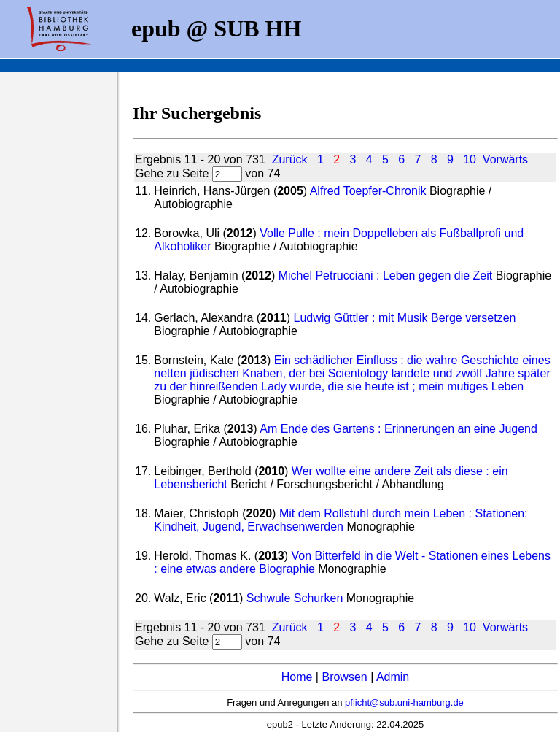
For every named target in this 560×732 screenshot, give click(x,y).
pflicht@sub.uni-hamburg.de (404, 702)
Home (297, 677)
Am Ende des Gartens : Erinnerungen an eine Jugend (398, 429)
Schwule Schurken (295, 598)
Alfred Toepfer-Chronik (368, 191)
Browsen (344, 677)
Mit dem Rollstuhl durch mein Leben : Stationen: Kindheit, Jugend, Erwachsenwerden (341, 520)
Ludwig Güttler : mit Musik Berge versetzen (404, 318)
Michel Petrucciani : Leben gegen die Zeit (386, 276)
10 (470, 159)
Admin (393, 677)
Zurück (290, 159)
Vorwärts (505, 159)
